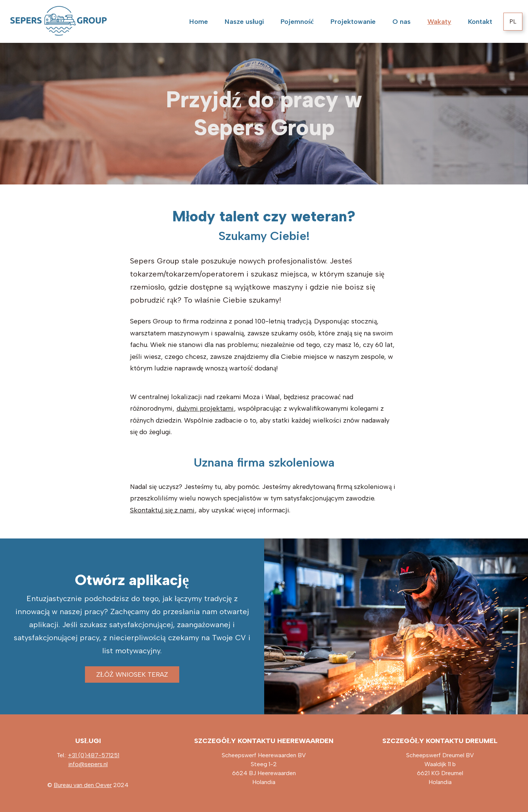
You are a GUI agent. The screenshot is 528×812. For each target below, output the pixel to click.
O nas (401, 22)
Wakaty (439, 22)
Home (199, 22)
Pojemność (297, 22)
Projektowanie (353, 22)
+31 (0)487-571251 (94, 755)
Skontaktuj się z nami (162, 510)
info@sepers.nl (88, 764)
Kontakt (480, 22)
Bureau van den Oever (83, 785)
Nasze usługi (244, 22)
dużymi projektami (205, 408)
